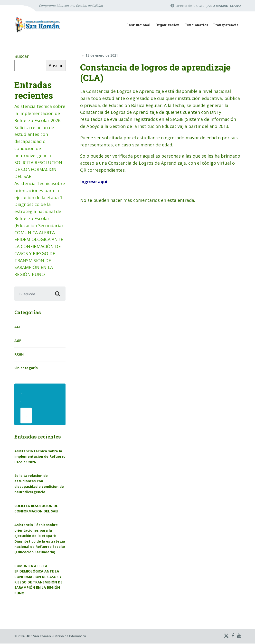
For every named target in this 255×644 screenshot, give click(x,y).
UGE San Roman (38, 636)
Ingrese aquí (94, 181)
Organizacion (167, 25)
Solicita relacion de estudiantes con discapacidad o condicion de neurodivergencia (34, 141)
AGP (18, 341)
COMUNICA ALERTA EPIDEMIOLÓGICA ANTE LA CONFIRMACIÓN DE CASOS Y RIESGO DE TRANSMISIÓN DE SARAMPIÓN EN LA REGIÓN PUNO (39, 254)
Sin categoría (26, 368)
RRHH (19, 354)
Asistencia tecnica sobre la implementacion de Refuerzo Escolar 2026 (40, 113)
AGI (17, 327)
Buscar (22, 56)
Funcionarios (196, 25)
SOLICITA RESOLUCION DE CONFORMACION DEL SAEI (38, 170)
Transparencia (226, 25)
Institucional (139, 25)
